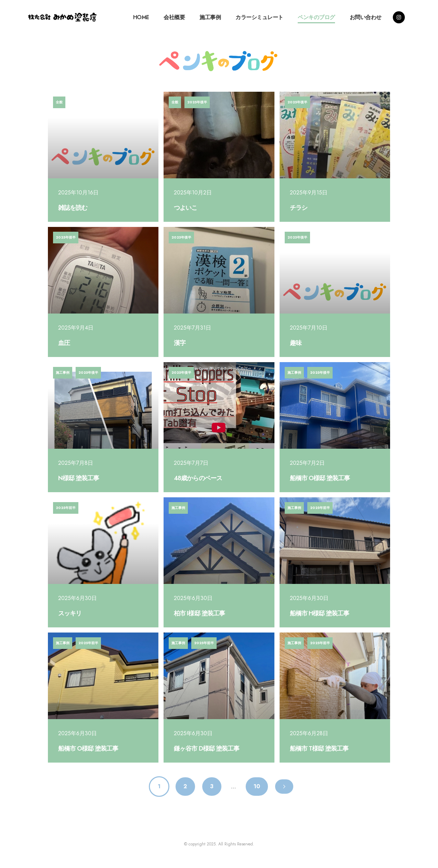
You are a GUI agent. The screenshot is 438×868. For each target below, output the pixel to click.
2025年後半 (197, 102)
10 (257, 786)
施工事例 (210, 17)
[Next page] (284, 787)
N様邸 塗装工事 (79, 478)
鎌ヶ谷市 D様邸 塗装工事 (207, 749)
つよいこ (185, 208)
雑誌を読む (73, 208)
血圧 (64, 343)
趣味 (296, 343)
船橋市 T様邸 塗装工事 (319, 749)
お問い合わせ (366, 17)
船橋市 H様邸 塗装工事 (319, 613)
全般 (59, 102)
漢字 (180, 343)
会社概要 (174, 17)
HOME (141, 17)
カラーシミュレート (259, 17)
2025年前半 (66, 508)
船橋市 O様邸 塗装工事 (320, 478)
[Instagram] (399, 17)
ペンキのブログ (316, 17)
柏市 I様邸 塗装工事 (199, 613)
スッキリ (70, 613)
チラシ (299, 208)
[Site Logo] (62, 17)
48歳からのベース (198, 478)
